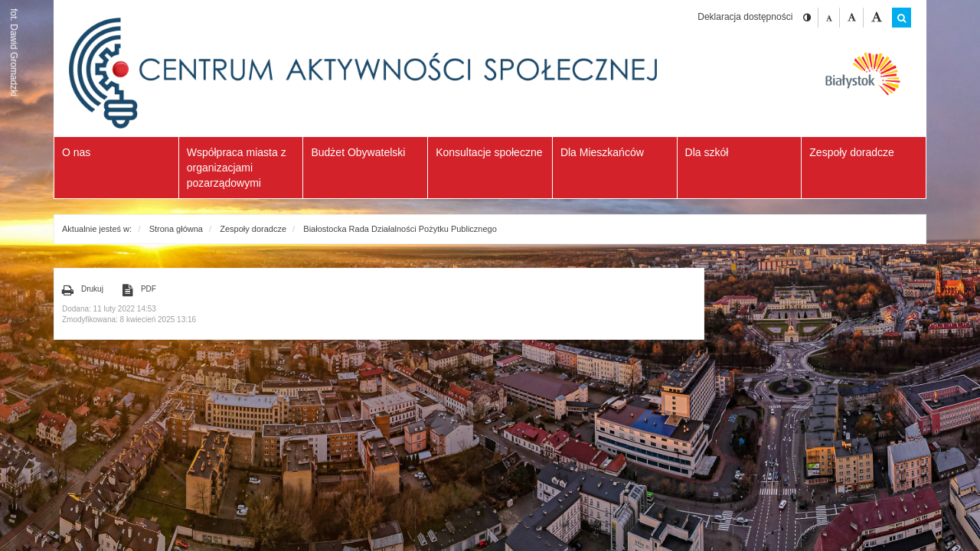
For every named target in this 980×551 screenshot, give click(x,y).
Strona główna (176, 229)
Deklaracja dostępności (745, 17)
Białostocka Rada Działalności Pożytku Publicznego (400, 229)
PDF (139, 290)
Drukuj (83, 290)
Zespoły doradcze (253, 229)
